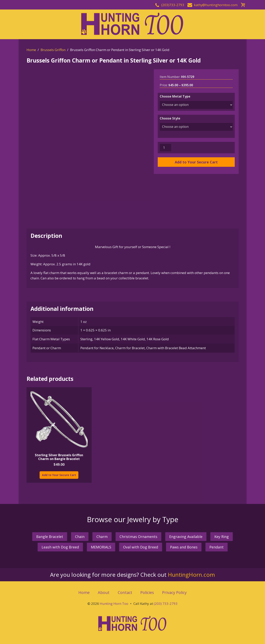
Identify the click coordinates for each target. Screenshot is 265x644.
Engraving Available (186, 535)
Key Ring (222, 535)
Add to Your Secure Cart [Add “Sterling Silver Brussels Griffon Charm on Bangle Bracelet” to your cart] (59, 473)
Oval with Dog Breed (141, 546)
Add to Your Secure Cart (196, 162)
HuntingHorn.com (191, 573)
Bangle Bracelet (50, 535)
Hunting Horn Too (114, 602)
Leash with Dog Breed (60, 546)
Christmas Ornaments (138, 535)
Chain (80, 535)
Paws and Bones (184, 546)
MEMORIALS (101, 546)
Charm (102, 535)
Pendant (217, 546)
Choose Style (170, 118)
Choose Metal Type (175, 96)
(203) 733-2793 (166, 602)
